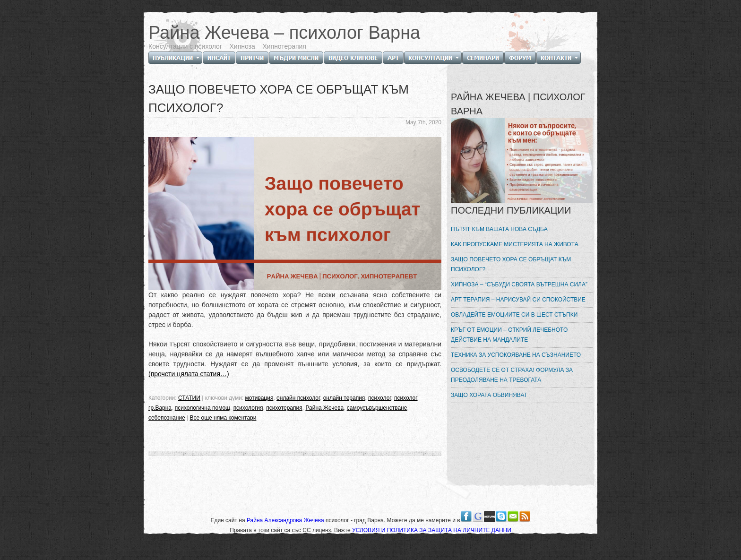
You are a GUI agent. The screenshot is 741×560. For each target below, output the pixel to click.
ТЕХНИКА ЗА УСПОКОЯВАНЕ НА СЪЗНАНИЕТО (516, 355)
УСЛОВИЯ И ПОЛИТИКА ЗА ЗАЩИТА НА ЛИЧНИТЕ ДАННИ (432, 530)
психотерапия (284, 408)
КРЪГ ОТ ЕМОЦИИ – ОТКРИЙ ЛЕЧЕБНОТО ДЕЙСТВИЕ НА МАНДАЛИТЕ (509, 335)
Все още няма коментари (223, 418)
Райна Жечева (324, 408)
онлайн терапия (344, 398)
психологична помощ (202, 408)
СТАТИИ (189, 398)
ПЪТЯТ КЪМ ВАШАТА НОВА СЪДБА (499, 229)
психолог (379, 398)
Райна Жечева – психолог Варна (284, 33)
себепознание (167, 418)
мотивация (259, 398)
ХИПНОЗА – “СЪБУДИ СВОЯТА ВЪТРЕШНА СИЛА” (519, 284)
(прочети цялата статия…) (189, 374)
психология (248, 408)
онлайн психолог (298, 398)
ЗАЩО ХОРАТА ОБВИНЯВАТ (489, 395)
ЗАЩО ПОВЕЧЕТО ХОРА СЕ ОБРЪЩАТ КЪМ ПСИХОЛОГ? (511, 264)
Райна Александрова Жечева (286, 520)
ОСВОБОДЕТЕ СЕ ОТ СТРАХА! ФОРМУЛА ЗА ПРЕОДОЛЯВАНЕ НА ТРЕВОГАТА (512, 375)
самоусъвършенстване (377, 408)
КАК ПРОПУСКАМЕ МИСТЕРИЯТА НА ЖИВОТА (515, 244)
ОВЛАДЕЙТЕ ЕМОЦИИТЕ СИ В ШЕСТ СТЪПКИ (514, 315)
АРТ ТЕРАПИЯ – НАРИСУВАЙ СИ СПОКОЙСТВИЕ (518, 300)
